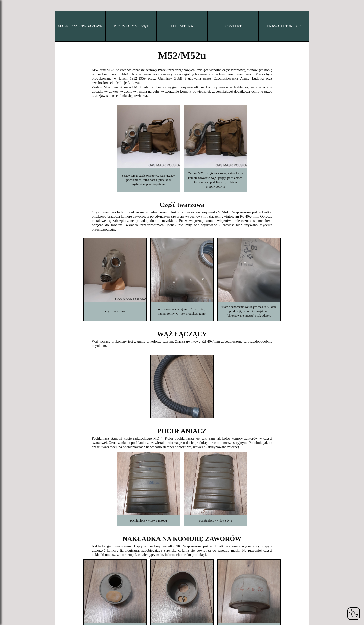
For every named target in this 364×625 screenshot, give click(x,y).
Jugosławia (25, 215)
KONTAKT (233, 26)
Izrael (26, 111)
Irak (26, 103)
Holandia (26, 137)
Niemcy (26, 86)
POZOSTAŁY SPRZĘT (131, 26)
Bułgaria (26, 34)
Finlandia (26, 68)
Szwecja (26, 172)
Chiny (26, 43)
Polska (25, 154)
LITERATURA (182, 26)
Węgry (25, 94)
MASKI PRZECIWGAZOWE (80, 26)
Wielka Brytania (25, 189)
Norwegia (25, 146)
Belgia (26, 25)
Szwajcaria (26, 180)
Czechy (26, 51)
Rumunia (26, 163)
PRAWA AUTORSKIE (284, 26)
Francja (26, 77)
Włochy (26, 120)
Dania (26, 60)
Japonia (25, 129)
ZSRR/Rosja (26, 206)
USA (25, 197)
